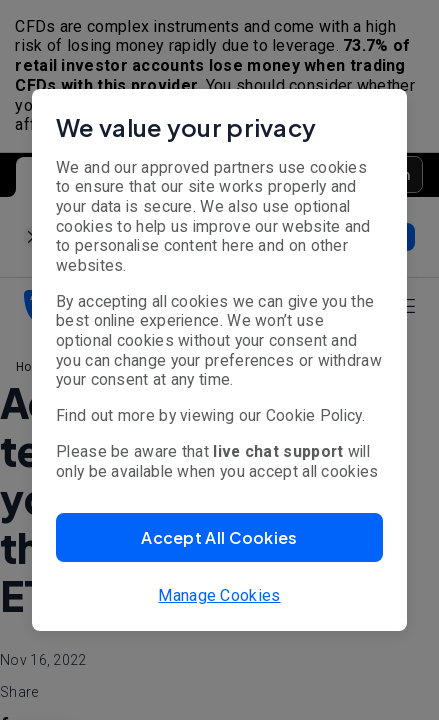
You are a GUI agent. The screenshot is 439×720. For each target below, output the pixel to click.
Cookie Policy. (315, 415)
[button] (219, 537)
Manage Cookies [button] (219, 595)
